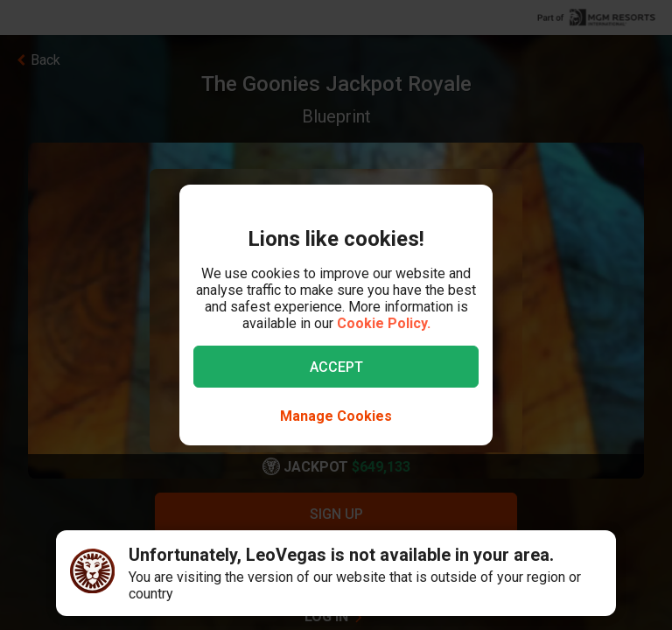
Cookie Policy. (384, 323)
